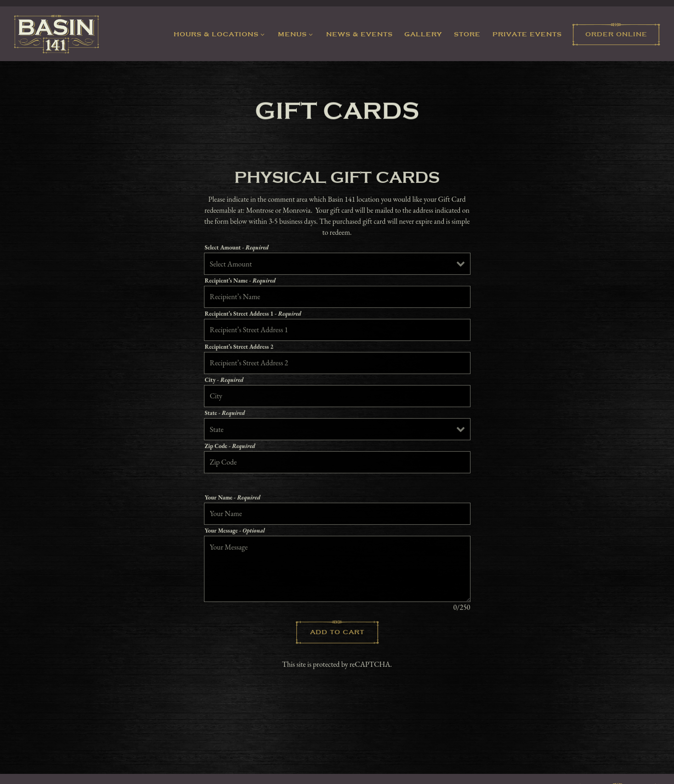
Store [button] (467, 34)
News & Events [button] (360, 34)
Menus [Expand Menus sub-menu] (297, 34)
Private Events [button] (527, 34)
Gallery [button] (423, 34)
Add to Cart (337, 633)
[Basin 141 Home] (57, 33)
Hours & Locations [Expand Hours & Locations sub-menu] (221, 34)
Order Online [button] (616, 34)
